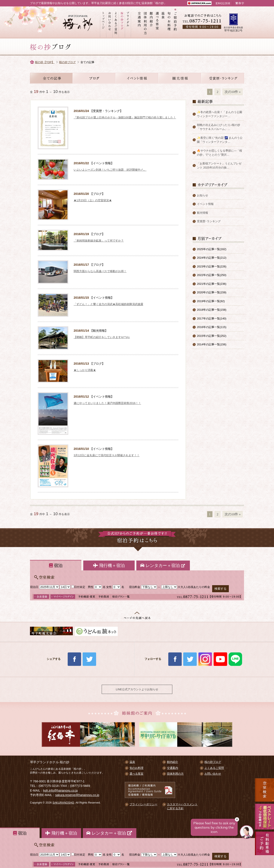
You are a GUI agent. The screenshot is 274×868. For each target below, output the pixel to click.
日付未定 (78, 587)
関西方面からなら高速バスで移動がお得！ (100, 271)
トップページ (103, 22)
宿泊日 (34, 587)
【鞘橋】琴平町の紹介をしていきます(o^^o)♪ (102, 337)
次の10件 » (233, 92)
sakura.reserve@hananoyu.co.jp (77, 795)
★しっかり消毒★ (85, 370)
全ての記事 (51, 78)
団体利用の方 (145, 22)
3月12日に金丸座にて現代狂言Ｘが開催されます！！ (107, 455)
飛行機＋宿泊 (109, 565)
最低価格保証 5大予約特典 (264, 817)
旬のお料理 (169, 22)
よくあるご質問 (115, 22)
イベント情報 (137, 78)
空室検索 (264, 790)
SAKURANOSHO (63, 803)
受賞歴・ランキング (223, 78)
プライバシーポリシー (143, 804)
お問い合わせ (109, 22)
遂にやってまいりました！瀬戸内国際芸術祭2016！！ (107, 403)
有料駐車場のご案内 (264, 849)
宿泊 (56, 565)
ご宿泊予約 (175, 22)
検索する (220, 589)
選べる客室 (157, 22)
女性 (109, 587)
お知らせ (94, 78)
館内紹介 (151, 22)
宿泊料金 (135, 587)
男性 (91, 587)
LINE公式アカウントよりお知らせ (137, 689)
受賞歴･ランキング (209, 221)
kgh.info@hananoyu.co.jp (61, 790)
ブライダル (128, 22)
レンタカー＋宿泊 (163, 565)
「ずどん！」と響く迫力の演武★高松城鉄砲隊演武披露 (108, 304)
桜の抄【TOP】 (45, 62)
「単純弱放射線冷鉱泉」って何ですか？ (99, 241)
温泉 (163, 22)
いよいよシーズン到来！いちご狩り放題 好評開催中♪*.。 (110, 170)
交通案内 (139, 22)
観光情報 (180, 78)
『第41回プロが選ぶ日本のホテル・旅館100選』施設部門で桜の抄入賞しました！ (125, 117)
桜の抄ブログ (122, 22)
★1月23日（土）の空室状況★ (93, 200)
